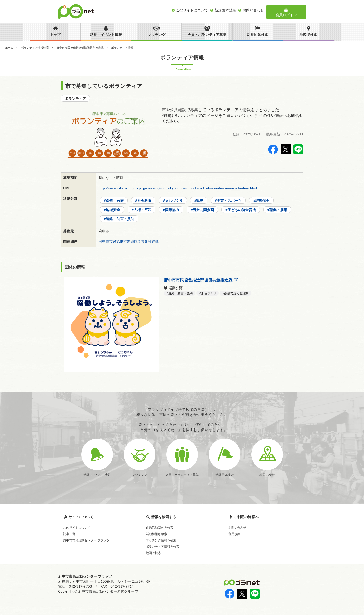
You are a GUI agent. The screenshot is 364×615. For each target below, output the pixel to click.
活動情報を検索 (156, 534)
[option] (108, 134)
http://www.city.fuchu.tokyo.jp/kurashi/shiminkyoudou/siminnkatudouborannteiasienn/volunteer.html (178, 188)
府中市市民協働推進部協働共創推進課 (80, 47)
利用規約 (234, 534)
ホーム (9, 47)
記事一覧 (69, 534)
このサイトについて (77, 528)
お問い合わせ (237, 528)
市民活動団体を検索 (160, 528)
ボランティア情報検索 (35, 47)
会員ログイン (286, 12)
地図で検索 (153, 553)
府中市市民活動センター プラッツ (86, 540)
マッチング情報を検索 (161, 540)
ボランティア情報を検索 (163, 547)
